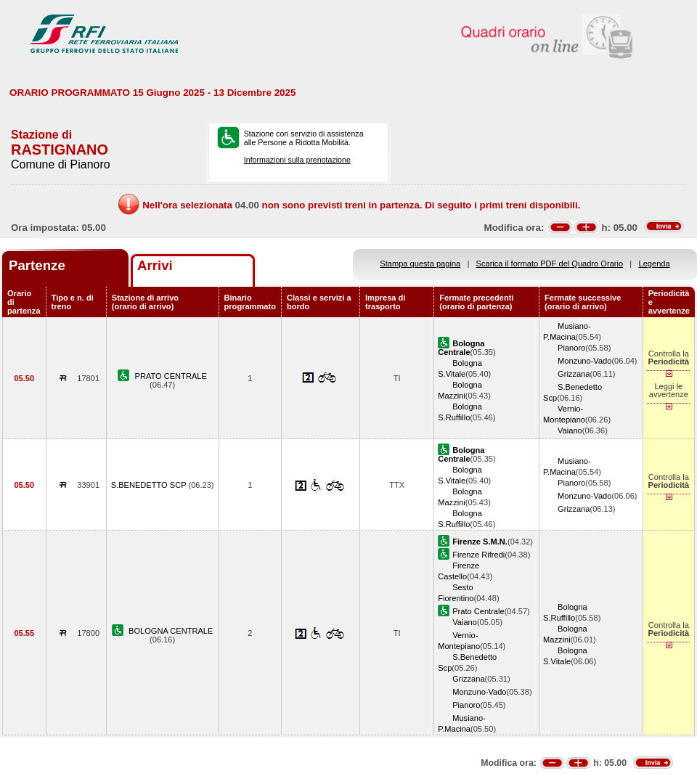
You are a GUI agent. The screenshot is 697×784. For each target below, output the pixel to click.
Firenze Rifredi (478, 555)
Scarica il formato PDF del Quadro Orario (550, 264)
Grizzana (574, 374)
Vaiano (570, 430)
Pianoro (571, 348)
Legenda (655, 264)
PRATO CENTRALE (171, 376)
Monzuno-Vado (584, 361)
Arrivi (155, 265)
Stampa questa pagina (420, 264)
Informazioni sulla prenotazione (297, 160)
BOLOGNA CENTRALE (171, 631)
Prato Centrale (478, 611)
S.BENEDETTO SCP (150, 485)
